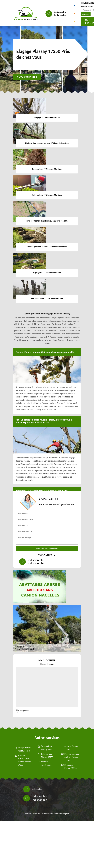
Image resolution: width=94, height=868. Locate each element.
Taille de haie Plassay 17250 (47, 756)
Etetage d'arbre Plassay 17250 (24, 749)
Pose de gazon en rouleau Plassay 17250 (72, 757)
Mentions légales (62, 814)
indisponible (60, 12)
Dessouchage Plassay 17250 (47, 748)
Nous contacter (27, 77)
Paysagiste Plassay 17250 (70, 766)
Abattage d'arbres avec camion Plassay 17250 (24, 760)
